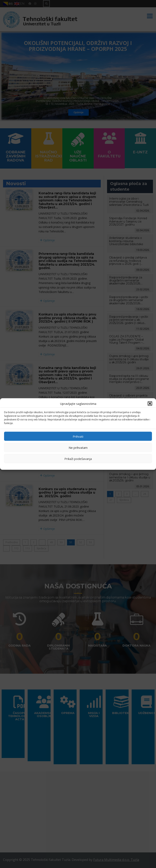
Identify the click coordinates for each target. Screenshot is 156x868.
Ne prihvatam (78, 447)
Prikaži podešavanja (78, 459)
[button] (150, 404)
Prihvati (78, 436)
